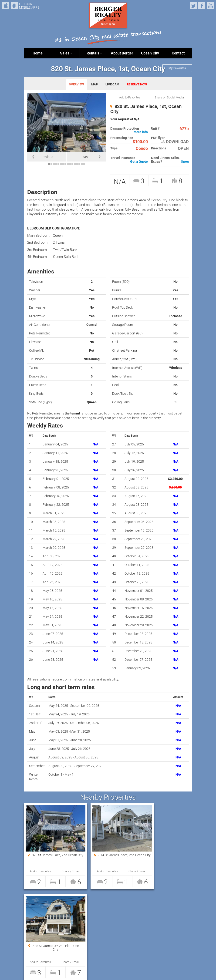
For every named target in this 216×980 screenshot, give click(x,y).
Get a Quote (139, 162)
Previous (47, 157)
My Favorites (177, 68)
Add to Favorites (130, 97)
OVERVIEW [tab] (76, 84)
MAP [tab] (94, 84)
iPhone (6, 6)
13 (77, 164)
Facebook (202, 6)
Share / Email (63, 871)
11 (72, 164)
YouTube (210, 6)
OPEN (183, 148)
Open (185, 162)
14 (79, 164)
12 (75, 164)
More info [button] (141, 132)
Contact (178, 53)
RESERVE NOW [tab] (137, 84)
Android (14, 6)
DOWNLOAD (175, 142)
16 (84, 164)
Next (86, 157)
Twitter (193, 6)
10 (70, 164)
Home (38, 53)
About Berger (122, 53)
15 (82, 164)
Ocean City (150, 53)
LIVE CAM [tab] (112, 84)
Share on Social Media (169, 97)
